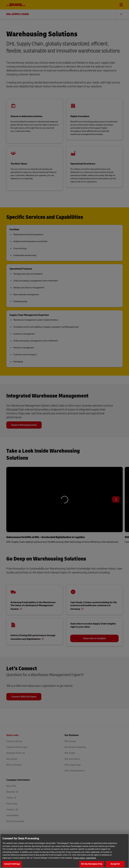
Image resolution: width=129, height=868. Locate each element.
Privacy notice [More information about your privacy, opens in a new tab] (79, 859)
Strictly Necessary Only (92, 865)
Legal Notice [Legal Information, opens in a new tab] (91, 859)
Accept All (115, 865)
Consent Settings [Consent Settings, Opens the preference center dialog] (12, 865)
